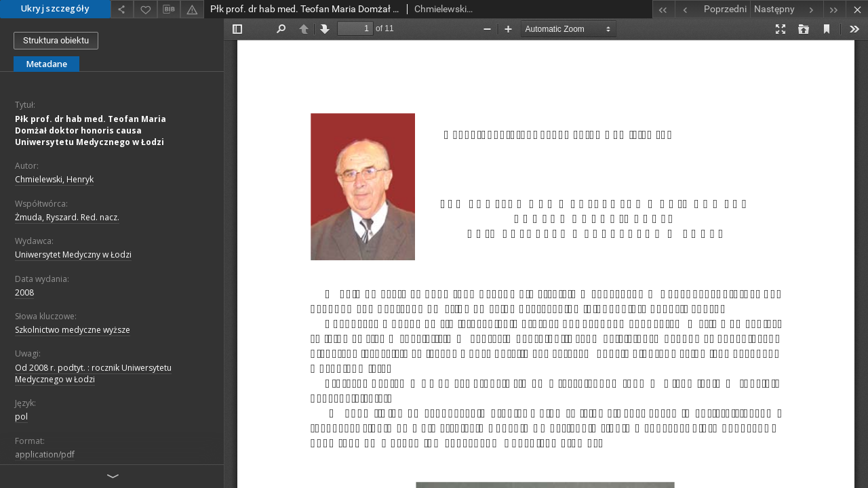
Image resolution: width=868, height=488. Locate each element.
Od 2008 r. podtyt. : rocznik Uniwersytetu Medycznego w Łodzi (93, 373)
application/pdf (45, 454)
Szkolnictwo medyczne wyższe (73, 330)
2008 (24, 292)
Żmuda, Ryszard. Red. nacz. (67, 217)
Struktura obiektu (56, 40)
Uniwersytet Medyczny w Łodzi (73, 255)
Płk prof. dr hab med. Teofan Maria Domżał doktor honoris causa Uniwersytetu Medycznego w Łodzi (91, 130)
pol (21, 416)
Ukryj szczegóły (55, 8)
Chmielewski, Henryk (54, 179)
